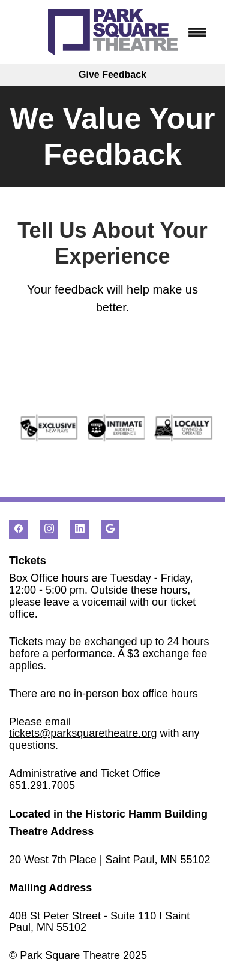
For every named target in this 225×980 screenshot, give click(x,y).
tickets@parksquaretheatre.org (83, 733)
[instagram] (49, 529)
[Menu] (197, 32)
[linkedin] (79, 529)
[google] (110, 529)
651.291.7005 (42, 785)
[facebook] (18, 529)
